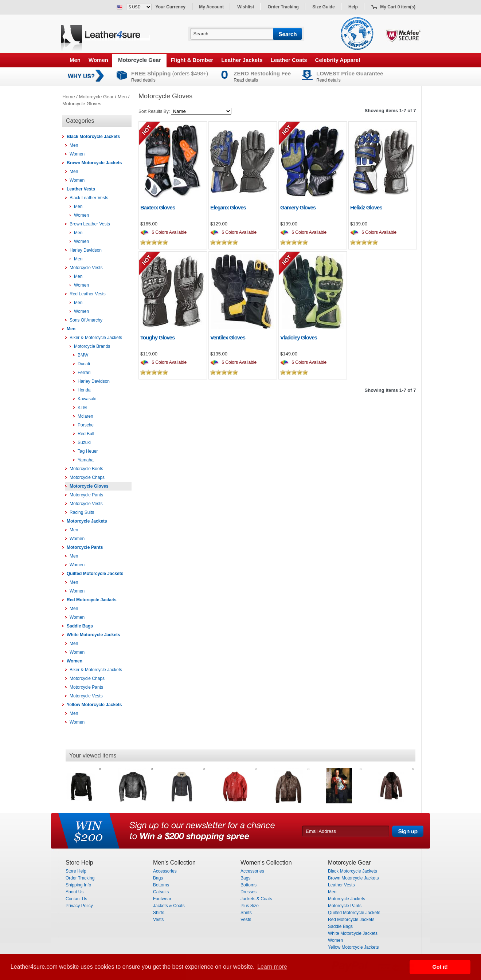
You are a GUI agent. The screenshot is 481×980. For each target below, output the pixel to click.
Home (69, 97)
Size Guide (323, 7)
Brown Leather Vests (90, 224)
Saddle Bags (80, 626)
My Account (211, 7)
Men (75, 60)
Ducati (84, 364)
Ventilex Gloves (228, 337)
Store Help (76, 871)
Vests (158, 920)
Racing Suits (82, 512)
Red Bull (86, 434)
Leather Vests (81, 189)
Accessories (165, 871)
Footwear (162, 899)
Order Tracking (283, 7)
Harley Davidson (86, 250)
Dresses (249, 892)
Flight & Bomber (192, 60)
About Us (75, 892)
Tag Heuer (88, 451)
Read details (143, 80)
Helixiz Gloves (366, 207)
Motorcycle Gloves (82, 104)
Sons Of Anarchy (86, 320)
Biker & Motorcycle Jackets (96, 338)
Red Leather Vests (88, 294)
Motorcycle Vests (86, 268)
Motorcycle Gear (140, 60)
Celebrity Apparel (338, 60)
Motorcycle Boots (86, 469)
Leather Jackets (242, 60)
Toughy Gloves (157, 337)
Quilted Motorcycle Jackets (95, 574)
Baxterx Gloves (158, 207)
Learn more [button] (272, 967)
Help (353, 7)
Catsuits (161, 892)
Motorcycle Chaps (87, 477)
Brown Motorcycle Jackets (94, 163)
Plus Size (250, 906)
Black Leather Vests (89, 198)
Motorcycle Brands (92, 346)
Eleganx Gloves (228, 207)
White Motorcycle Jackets (93, 635)
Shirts (159, 913)
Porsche (86, 425)
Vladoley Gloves (299, 337)
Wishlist (246, 7)
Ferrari (84, 373)
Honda (84, 390)
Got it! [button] (440, 967)
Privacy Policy (79, 906)
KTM (82, 408)
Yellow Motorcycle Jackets (94, 705)
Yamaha (86, 460)
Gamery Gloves (298, 207)
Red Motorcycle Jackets (92, 600)
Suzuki (84, 442)
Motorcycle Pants (86, 495)
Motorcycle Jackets (87, 521)
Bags (158, 878)
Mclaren (85, 416)
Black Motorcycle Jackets (93, 137)
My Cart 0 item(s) (398, 7)
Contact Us (76, 899)
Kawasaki (87, 399)
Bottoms (161, 885)
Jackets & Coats (169, 906)
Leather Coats (289, 60)
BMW (83, 355)
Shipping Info (78, 885)
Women (98, 60)
